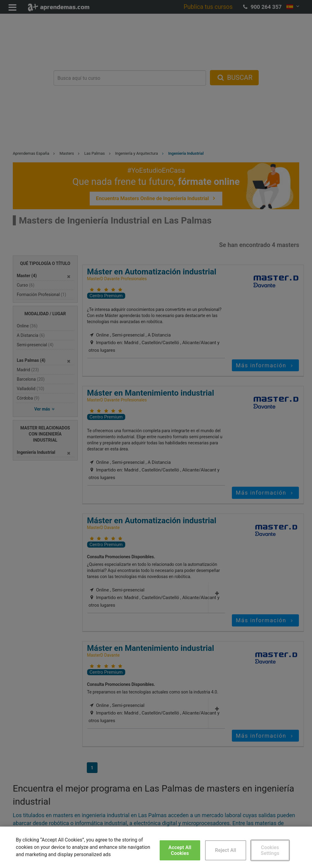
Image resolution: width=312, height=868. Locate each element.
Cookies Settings (270, 850)
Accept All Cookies (180, 850)
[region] (156, 847)
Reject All (225, 850)
